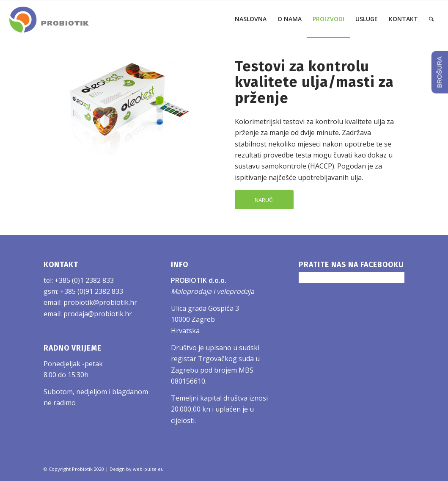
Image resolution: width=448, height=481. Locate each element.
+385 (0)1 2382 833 (84, 280)
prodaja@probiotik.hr (98, 314)
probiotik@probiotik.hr (100, 302)
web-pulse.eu (148, 469)
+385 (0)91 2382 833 (92, 291)
